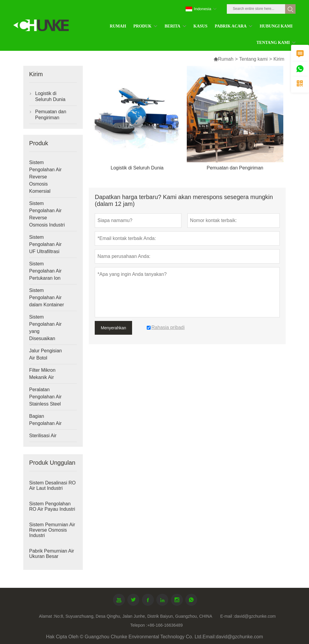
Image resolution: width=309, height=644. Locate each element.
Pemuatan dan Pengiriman (51, 115)
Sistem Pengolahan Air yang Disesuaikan (46, 328)
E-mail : (227, 616)
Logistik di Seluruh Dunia (50, 96)
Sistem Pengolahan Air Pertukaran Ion (46, 271)
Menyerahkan (113, 328)
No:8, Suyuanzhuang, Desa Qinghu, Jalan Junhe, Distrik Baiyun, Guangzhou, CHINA (133, 616)
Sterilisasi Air (43, 436)
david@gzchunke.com (255, 616)
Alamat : (46, 616)
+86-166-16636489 (165, 625)
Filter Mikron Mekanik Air (42, 374)
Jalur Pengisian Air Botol (46, 354)
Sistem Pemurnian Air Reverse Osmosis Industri (52, 530)
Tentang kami (253, 59)
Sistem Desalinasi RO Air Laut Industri (53, 485)
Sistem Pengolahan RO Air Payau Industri (52, 506)
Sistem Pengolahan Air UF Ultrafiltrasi (46, 244)
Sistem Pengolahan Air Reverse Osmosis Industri (47, 214)
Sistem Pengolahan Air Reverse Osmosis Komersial (46, 177)
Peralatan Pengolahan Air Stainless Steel (46, 397)
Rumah (224, 59)
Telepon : (139, 625)
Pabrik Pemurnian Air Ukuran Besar (52, 554)
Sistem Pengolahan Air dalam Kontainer (47, 297)
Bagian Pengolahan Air (46, 420)
